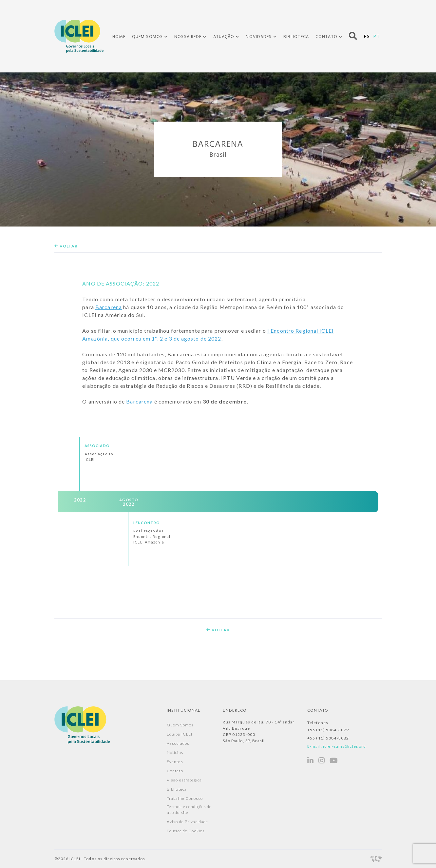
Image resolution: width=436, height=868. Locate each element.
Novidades (259, 37)
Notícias (175, 752)
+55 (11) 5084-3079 (328, 730)
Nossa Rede (188, 37)
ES (367, 36)
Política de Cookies (186, 831)
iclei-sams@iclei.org (344, 746)
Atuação (224, 37)
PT (377, 36)
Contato (326, 37)
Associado (97, 446)
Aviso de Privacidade (187, 822)
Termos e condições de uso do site (189, 809)
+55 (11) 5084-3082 (328, 738)
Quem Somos (147, 37)
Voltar (66, 246)
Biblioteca (296, 37)
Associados (178, 743)
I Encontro (147, 522)
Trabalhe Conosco (185, 798)
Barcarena (109, 307)
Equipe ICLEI (180, 734)
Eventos (175, 762)
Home (119, 37)
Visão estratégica (184, 780)
